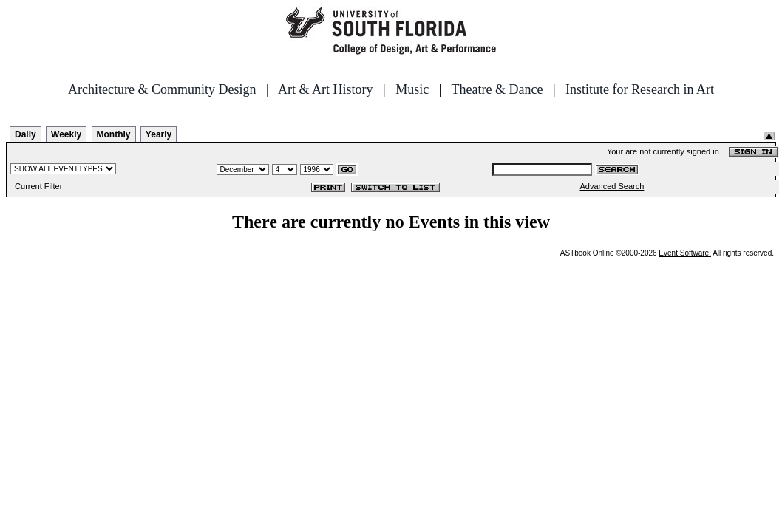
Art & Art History (326, 89)
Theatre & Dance (497, 89)
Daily (25, 134)
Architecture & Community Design (162, 89)
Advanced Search (612, 186)
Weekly (66, 134)
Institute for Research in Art (640, 89)
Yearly (159, 134)
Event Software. (685, 253)
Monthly (114, 134)
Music (412, 89)
